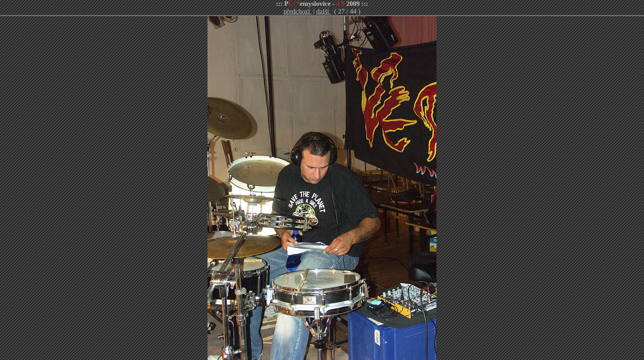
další (323, 11)
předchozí (298, 11)
